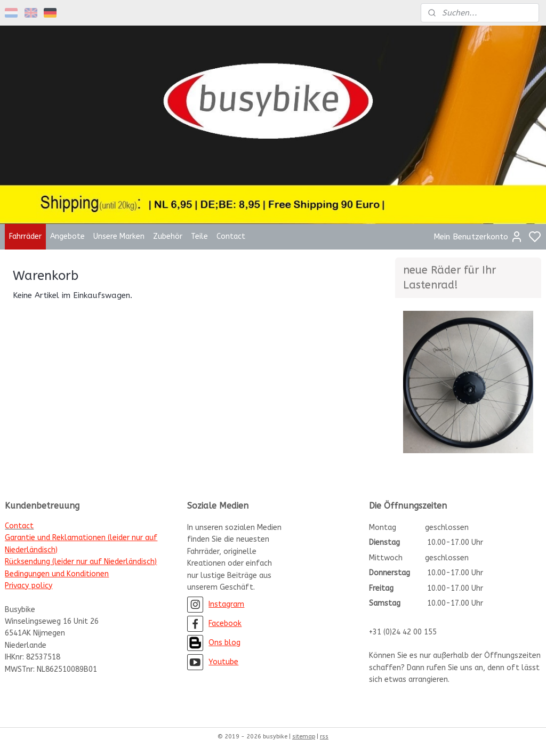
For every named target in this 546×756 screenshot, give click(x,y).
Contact (231, 236)
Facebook (225, 624)
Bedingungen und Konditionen (57, 574)
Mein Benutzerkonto (478, 237)
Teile (199, 236)
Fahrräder (25, 236)
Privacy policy (29, 586)
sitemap (304, 737)
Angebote (67, 236)
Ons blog (224, 643)
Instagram (226, 604)
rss (324, 737)
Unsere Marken (119, 236)
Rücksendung (27, 562)
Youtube (223, 662)
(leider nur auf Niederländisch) (103, 562)
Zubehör (168, 236)
